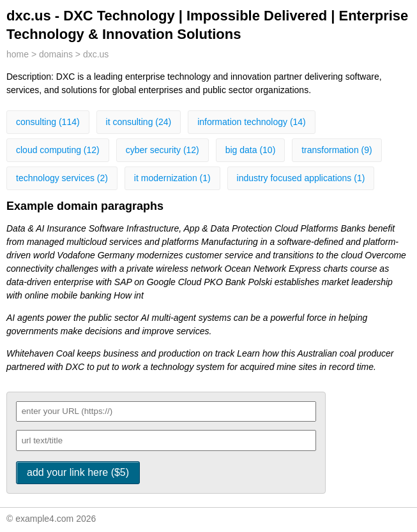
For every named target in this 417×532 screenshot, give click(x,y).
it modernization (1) (172, 178)
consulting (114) (48, 122)
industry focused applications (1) (301, 178)
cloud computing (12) (58, 150)
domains (56, 54)
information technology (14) (252, 122)
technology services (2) (62, 178)
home (18, 54)
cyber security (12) (163, 150)
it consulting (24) (139, 122)
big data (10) (251, 150)
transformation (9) (337, 150)
